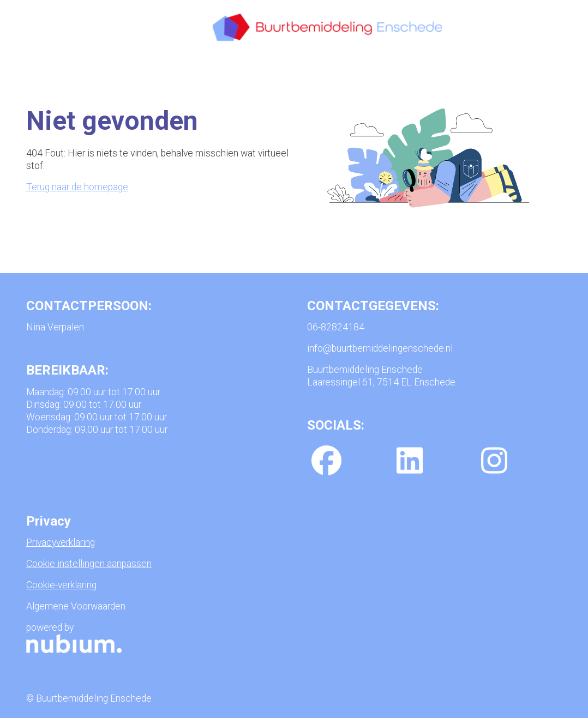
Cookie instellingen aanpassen (89, 564)
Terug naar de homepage (77, 187)
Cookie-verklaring (61, 585)
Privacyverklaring (61, 542)
